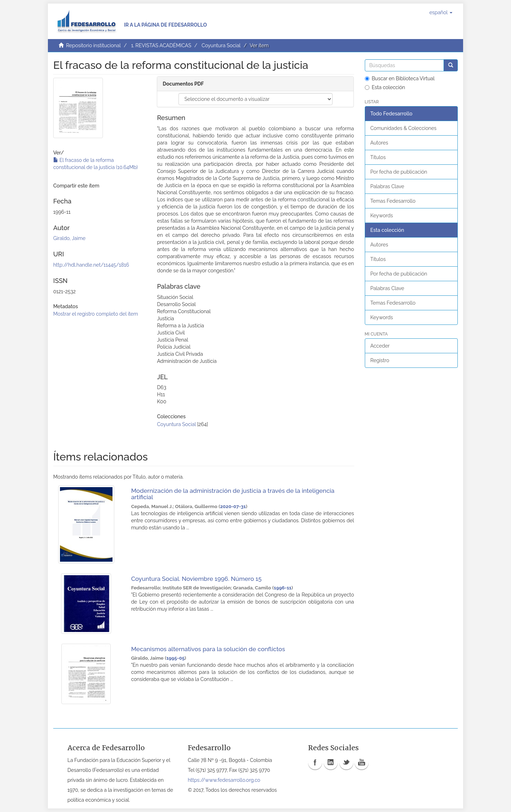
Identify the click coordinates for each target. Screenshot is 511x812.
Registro (380, 360)
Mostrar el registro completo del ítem (96, 314)
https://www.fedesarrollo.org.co (224, 780)
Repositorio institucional (93, 45)
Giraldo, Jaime (69, 238)
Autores (379, 143)
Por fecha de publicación (399, 172)
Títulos (378, 157)
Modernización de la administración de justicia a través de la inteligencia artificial (233, 494)
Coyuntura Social (221, 45)
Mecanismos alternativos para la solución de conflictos (208, 649)
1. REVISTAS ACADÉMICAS (161, 45)
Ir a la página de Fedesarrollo (165, 25)
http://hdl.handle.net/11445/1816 (91, 265)
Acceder (380, 346)
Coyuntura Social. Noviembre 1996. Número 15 (196, 579)
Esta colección (385, 87)
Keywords (382, 216)
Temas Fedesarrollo (393, 201)
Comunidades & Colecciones (404, 128)
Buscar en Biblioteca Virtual (400, 78)
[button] (441, 12)
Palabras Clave (387, 186)
